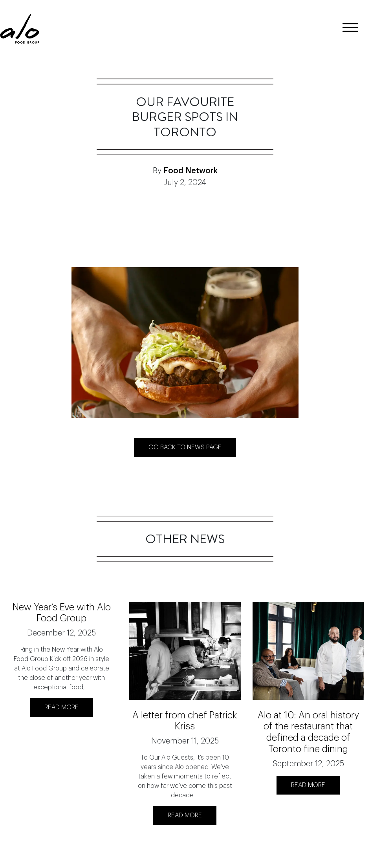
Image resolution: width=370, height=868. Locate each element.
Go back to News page (185, 447)
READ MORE (61, 707)
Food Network (190, 171)
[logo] (20, 29)
